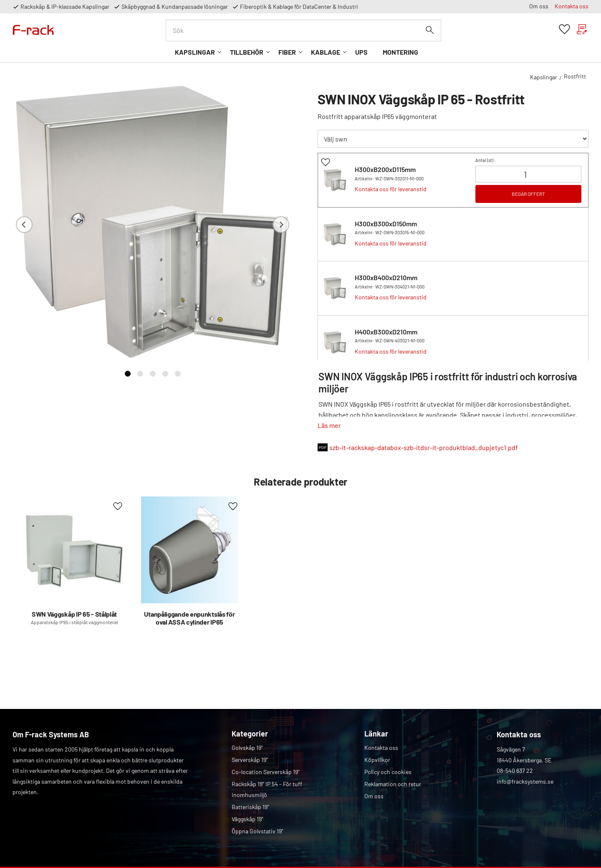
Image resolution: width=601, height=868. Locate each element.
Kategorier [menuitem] (250, 734)
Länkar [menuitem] (376, 734)
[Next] (281, 225)
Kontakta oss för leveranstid (391, 189)
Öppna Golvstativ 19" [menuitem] (258, 831)
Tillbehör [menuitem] (247, 52)
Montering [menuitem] (400, 52)
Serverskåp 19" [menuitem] (250, 760)
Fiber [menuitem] (287, 52)
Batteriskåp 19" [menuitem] (250, 807)
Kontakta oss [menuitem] (572, 6)
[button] (564, 29)
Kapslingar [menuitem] (195, 52)
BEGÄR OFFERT (528, 194)
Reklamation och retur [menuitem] (393, 784)
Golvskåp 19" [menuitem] (247, 748)
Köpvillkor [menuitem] (377, 760)
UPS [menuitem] (361, 52)
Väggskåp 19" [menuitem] (247, 819)
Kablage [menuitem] (326, 52)
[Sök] (430, 30)
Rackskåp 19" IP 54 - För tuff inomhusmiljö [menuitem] (267, 789)
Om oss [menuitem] (539, 6)
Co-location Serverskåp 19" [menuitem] (266, 772)
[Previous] (24, 225)
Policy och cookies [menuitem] (388, 772)
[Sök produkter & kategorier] (303, 30)
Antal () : (486, 160)
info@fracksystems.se (525, 781)
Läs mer (329, 425)
